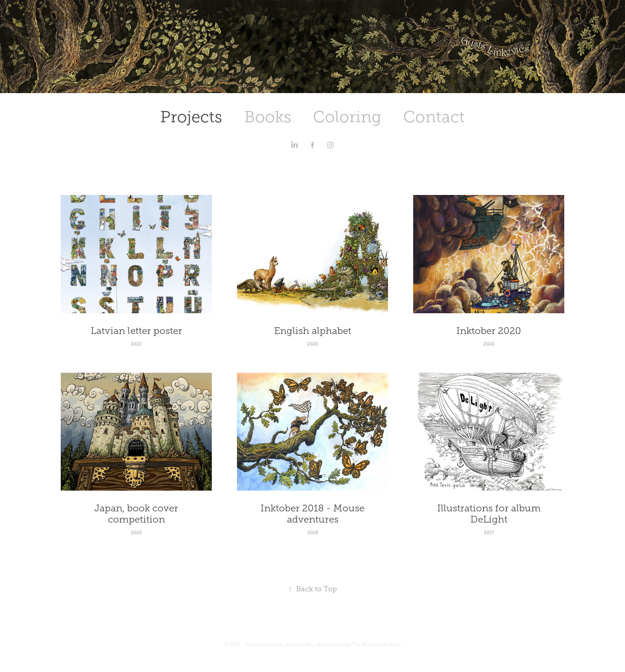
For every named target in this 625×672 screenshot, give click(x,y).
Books (268, 117)
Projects (191, 117)
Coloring (347, 117)
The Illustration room (376, 644)
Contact (434, 117)
